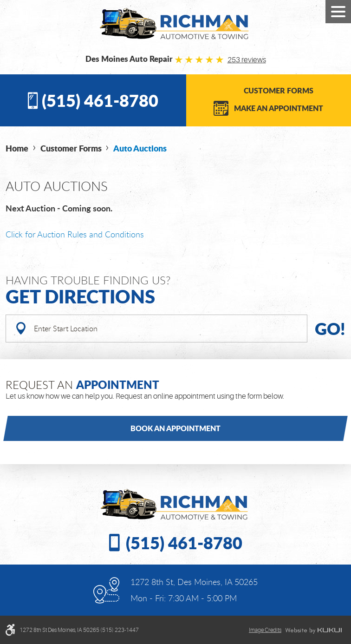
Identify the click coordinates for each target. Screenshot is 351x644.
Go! (330, 328)
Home (17, 148)
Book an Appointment (175, 428)
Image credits (265, 630)
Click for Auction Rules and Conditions (75, 234)
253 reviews (247, 60)
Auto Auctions (140, 148)
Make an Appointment (279, 108)
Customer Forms (279, 90)
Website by (313, 631)
